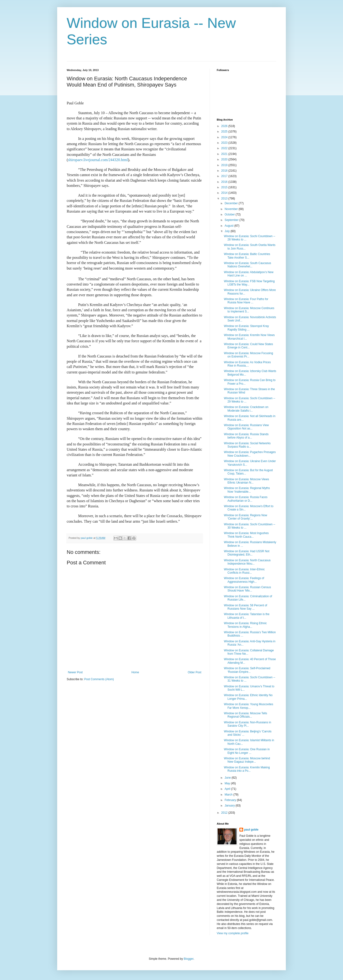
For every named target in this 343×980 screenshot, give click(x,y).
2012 (225, 813)
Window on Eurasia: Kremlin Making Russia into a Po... (247, 769)
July (228, 231)
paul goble (251, 830)
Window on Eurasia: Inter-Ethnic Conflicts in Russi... (244, 571)
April (228, 789)
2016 (225, 182)
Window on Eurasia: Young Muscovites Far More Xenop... (249, 706)
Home (135, 672)
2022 (225, 148)
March (229, 795)
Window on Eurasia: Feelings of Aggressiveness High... (244, 580)
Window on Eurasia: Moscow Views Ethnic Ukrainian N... (246, 481)
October (230, 214)
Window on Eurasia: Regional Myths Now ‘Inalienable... (247, 490)
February (231, 800)
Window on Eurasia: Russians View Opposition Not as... (246, 427)
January (230, 806)
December (232, 203)
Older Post (194, 672)
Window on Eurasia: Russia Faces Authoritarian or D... (246, 499)
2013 (225, 199)
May (228, 783)
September (232, 220)
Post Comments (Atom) (99, 679)
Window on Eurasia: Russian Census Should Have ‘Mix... (247, 589)
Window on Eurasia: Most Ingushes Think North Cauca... (246, 535)
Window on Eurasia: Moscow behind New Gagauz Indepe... (247, 760)
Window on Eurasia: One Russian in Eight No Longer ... (247, 751)
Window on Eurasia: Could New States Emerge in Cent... (248, 346)
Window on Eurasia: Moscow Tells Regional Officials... (245, 715)
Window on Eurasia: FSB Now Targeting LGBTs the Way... (249, 283)
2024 (225, 137)
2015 (225, 187)
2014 (225, 193)
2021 (225, 154)
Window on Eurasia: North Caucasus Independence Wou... (247, 562)
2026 (225, 126)
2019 (225, 165)
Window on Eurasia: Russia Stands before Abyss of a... (246, 436)
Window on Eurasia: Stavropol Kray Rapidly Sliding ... (246, 328)
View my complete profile (233, 933)
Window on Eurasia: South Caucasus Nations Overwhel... (247, 265)
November (232, 209)
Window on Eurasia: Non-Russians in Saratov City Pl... (247, 724)
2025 (225, 132)
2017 (225, 176)
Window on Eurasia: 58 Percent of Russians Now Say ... (245, 607)
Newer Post (75, 672)
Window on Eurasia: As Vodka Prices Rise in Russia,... (247, 364)
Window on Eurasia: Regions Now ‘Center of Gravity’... (245, 517)
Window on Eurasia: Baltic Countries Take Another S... (247, 256)
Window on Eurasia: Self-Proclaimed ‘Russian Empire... (247, 670)
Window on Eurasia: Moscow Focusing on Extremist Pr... (248, 355)
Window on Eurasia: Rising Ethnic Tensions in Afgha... (245, 625)
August (230, 226)
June (228, 778)
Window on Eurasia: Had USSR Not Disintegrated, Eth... (247, 553)
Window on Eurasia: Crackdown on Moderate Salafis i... (246, 409)
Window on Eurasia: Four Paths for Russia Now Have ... (246, 301)
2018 (225, 171)
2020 (225, 159)
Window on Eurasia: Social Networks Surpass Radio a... (247, 445)
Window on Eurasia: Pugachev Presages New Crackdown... (250, 454)
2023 (225, 143)
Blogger (189, 959)
